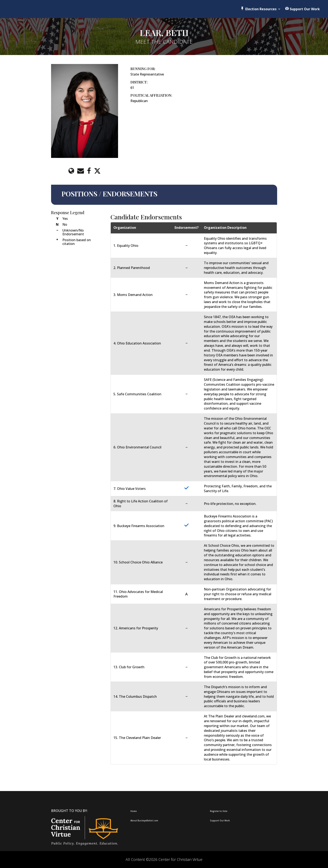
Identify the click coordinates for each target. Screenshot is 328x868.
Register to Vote (219, 811)
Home (134, 811)
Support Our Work (220, 821)
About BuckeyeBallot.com (144, 821)
